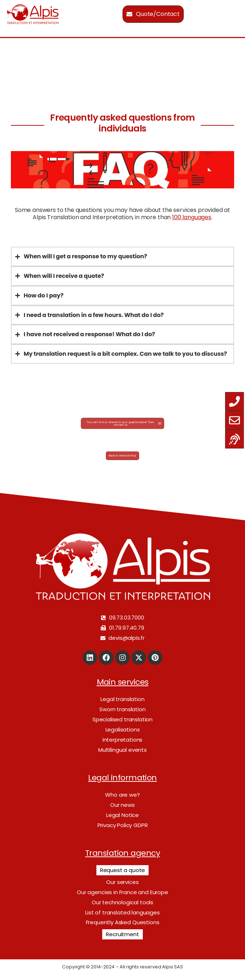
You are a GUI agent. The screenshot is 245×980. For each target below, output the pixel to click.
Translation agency (122, 853)
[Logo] (33, 14)
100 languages (192, 217)
